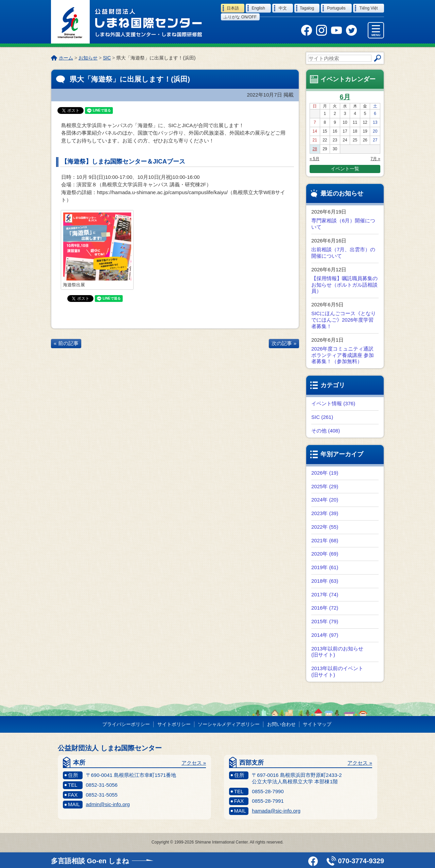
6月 (345, 97)
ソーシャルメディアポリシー (229, 724)
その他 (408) (326, 431)
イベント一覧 (345, 169)
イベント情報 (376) (333, 403)
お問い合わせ (281, 724)
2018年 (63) (325, 581)
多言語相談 (90, 861)
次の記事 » (284, 343)
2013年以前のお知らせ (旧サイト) (337, 652)
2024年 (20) (325, 500)
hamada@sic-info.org (276, 811)
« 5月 (315, 159)
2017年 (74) (325, 594)
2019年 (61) (325, 567)
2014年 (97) (325, 635)
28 (315, 149)
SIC (107, 58)
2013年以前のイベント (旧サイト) (337, 671)
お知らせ (88, 58)
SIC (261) (322, 417)
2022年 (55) (325, 527)
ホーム (66, 58)
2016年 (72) (325, 608)
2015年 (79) (325, 621)
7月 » (375, 159)
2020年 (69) (325, 554)
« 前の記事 (66, 343)
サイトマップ (317, 724)
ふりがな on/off (240, 17)
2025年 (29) (325, 486)
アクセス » (194, 763)
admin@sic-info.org (108, 804)
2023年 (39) (325, 513)
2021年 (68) (325, 540)
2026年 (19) (325, 473)
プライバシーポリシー (126, 724)
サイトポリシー (174, 724)
